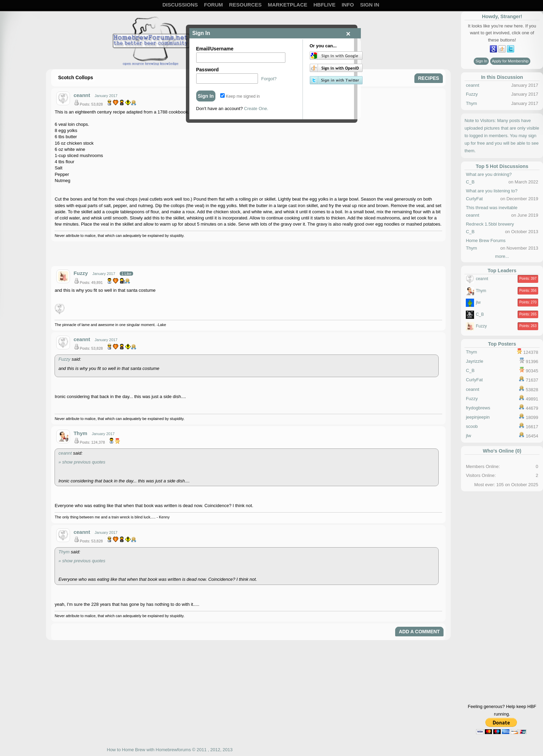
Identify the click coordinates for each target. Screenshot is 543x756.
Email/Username (215, 49)
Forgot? (269, 79)
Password (208, 70)
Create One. (256, 109)
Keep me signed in (240, 96)
